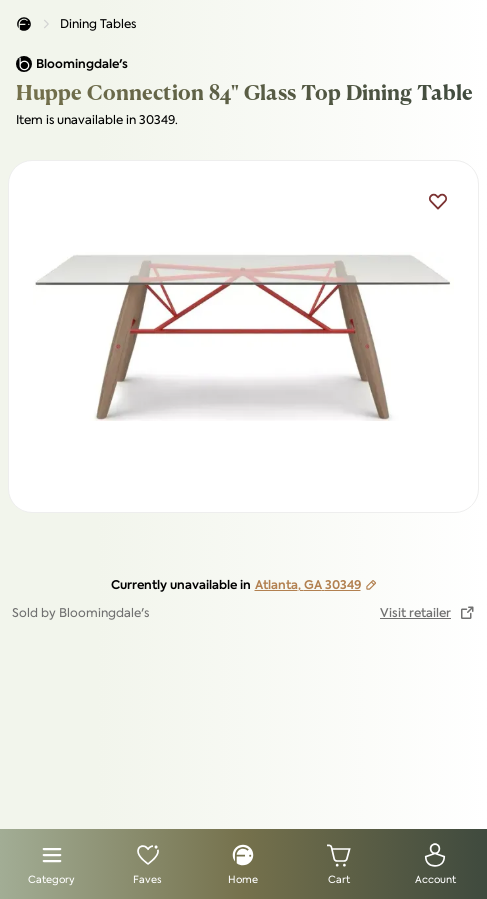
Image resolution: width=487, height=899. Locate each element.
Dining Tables (98, 24)
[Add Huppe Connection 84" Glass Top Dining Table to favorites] (438, 201)
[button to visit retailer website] (427, 613)
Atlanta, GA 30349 (316, 585)
